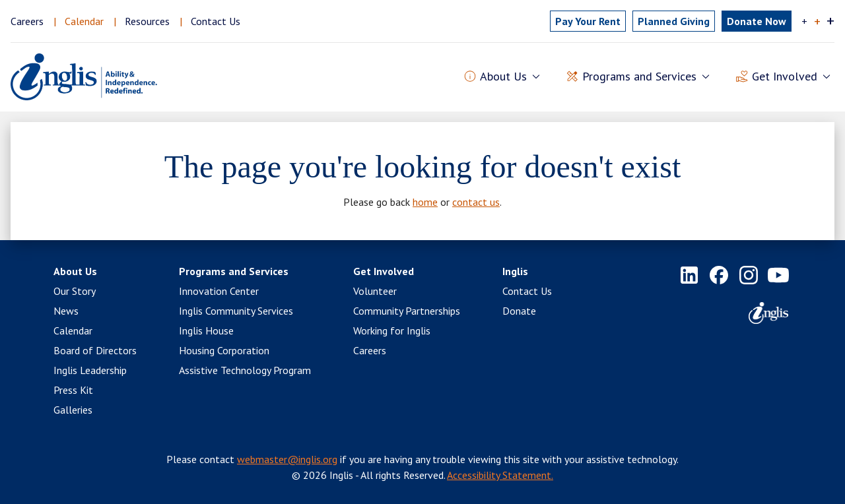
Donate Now (757, 21)
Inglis (515, 271)
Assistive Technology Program (245, 370)
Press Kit (73, 390)
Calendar (84, 21)
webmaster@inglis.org (287, 459)
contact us (476, 202)
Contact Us (216, 21)
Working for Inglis (392, 331)
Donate (519, 311)
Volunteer (375, 291)
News (66, 311)
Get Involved (384, 271)
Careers (27, 21)
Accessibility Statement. (500, 475)
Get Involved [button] (785, 77)
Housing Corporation (224, 350)
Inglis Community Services (236, 311)
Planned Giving (674, 21)
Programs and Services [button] (639, 77)
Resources (147, 21)
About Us (75, 271)
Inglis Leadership (90, 370)
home (425, 202)
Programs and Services (234, 271)
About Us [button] (503, 77)
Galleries (73, 410)
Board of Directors (95, 350)
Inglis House (206, 331)
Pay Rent (588, 21)
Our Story (75, 291)
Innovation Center (219, 291)
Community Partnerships (407, 311)
